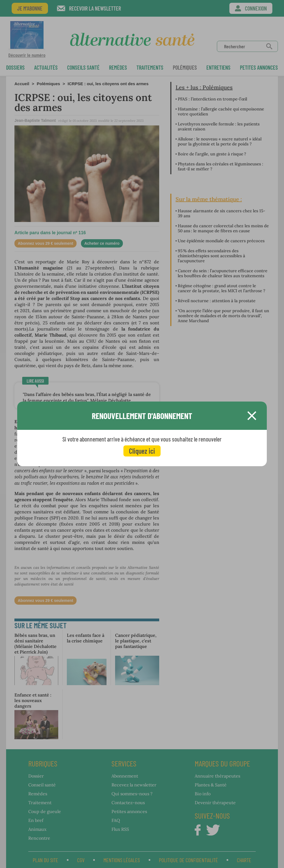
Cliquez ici (142, 451)
